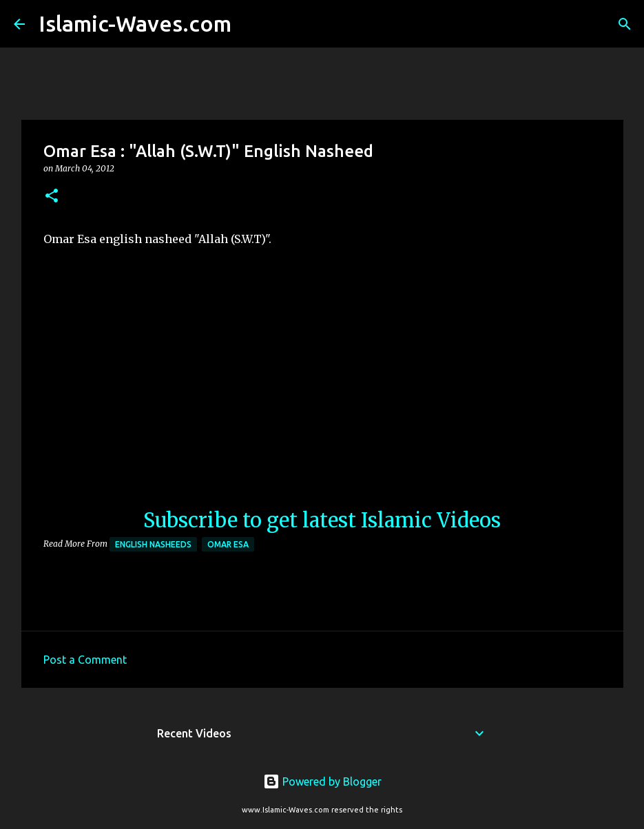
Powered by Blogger (322, 781)
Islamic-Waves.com (135, 23)
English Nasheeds (153, 544)
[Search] (251, 24)
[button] (52, 197)
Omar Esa (228, 544)
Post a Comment (85, 660)
